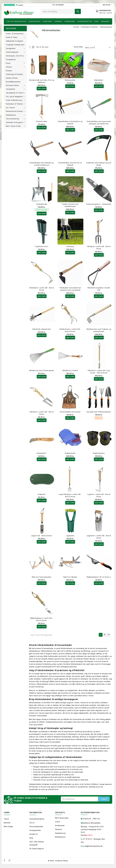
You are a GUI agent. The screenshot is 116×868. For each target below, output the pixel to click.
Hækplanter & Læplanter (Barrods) (16, 41)
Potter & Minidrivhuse (14, 100)
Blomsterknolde (35, 21)
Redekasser (105, 21)
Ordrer (58, 822)
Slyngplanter (11, 48)
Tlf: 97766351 (58, 5)
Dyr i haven (11, 108)
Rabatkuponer (61, 834)
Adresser (59, 830)
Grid (30, 47)
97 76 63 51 (86, 840)
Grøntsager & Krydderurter (16, 74)
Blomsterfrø (47, 21)
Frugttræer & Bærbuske (15, 45)
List (33, 47)
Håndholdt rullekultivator (42, 329)
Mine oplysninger (62, 819)
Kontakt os (34, 835)
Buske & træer (12, 37)
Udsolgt (99, 418)
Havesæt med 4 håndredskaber (99, 412)
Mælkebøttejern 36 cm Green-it (99, 577)
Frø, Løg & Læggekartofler (17, 21)
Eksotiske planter (13, 85)
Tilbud (6, 820)
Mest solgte (8, 827)
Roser (8, 63)
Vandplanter (11, 89)
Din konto (60, 813)
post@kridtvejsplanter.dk (93, 847)
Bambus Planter (12, 78)
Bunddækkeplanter (13, 82)
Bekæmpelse (11, 115)
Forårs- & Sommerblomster (16, 34)
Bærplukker (99, 80)
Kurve (96, 21)
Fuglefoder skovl (42, 246)
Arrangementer (35, 831)
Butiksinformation (90, 813)
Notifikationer (60, 838)
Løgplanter (70, 536)
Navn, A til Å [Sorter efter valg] (98, 48)
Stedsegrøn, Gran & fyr (15, 56)
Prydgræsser (11, 59)
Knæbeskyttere (99, 453)
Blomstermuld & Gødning (16, 111)
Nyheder (7, 823)
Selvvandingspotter (85, 21)
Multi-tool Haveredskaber (42, 577)
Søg (78, 11)
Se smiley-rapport (37, 849)
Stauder (9, 67)
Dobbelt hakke (42, 121)
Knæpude (42, 494)
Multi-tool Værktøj (70, 577)
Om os (32, 823)
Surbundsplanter (13, 52)
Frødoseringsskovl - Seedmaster (99, 204)
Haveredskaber (70, 21)
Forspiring (58, 21)
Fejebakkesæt (42, 204)
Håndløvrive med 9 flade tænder (42, 370)
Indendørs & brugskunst (15, 122)
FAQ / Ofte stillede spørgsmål (37, 844)
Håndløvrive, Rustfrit (70, 370)
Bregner (9, 71)
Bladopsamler (70, 80)
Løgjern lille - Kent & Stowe (42, 536)
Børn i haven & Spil (14, 126)
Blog (31, 839)
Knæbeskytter (70, 453)
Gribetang (70, 246)
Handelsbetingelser (37, 820)
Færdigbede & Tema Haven (16, 93)
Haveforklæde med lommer (70, 412)
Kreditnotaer (60, 826)
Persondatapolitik (36, 827)
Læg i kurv (42, 88)
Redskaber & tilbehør (15, 104)
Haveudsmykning (13, 119)
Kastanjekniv (42, 453)
